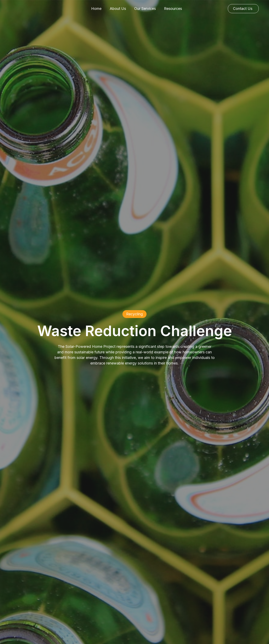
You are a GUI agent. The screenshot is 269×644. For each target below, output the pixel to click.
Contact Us (243, 9)
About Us (118, 9)
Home (96, 9)
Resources (173, 9)
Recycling (134, 314)
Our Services (145, 9)
